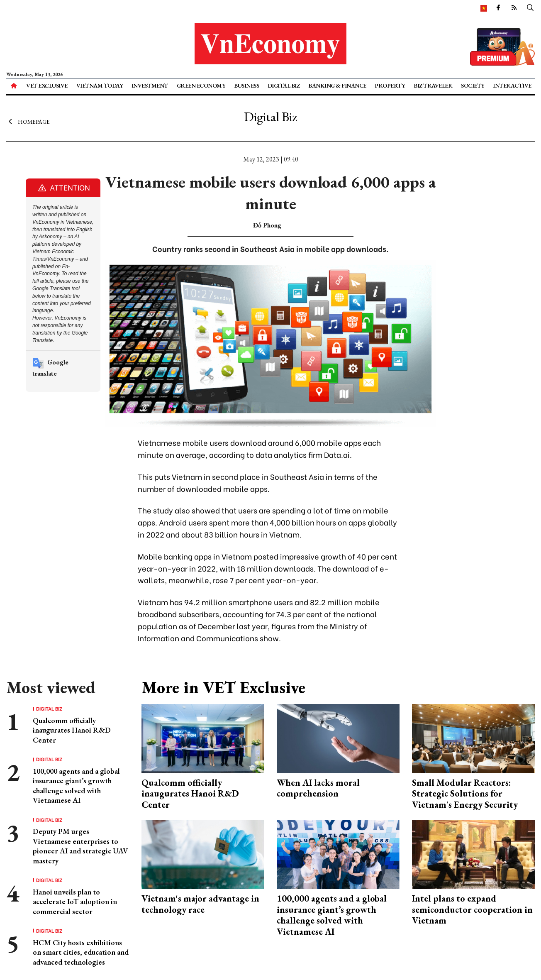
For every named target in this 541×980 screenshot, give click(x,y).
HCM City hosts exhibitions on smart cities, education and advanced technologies (81, 952)
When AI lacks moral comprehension (318, 788)
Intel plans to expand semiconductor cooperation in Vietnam (472, 909)
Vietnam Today (100, 86)
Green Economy (201, 86)
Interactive (512, 86)
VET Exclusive (47, 86)
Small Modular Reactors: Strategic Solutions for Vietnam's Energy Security (465, 794)
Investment (150, 86)
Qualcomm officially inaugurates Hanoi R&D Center (72, 730)
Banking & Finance (337, 86)
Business (246, 86)
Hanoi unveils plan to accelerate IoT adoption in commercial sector (75, 902)
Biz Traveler (433, 86)
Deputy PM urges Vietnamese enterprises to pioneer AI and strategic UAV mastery (80, 846)
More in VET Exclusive (223, 687)
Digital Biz (284, 86)
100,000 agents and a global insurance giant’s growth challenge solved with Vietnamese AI (76, 786)
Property (390, 86)
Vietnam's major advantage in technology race (200, 904)
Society (473, 86)
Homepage (28, 122)
